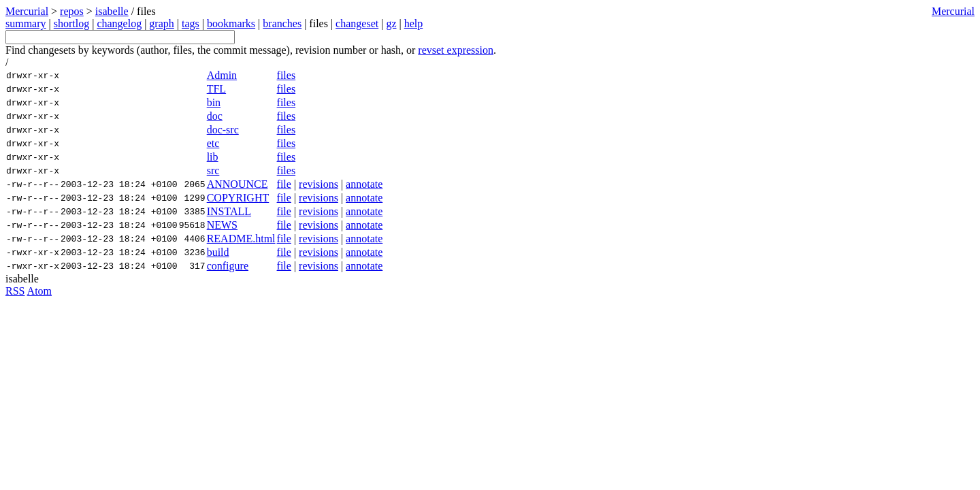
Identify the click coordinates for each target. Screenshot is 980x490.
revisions (318, 184)
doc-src (223, 130)
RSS (15, 291)
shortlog (71, 23)
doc (215, 116)
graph (161, 23)
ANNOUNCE (238, 184)
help (414, 23)
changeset (357, 23)
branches (282, 23)
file (284, 184)
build (218, 252)
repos (72, 11)
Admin (222, 75)
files (287, 75)
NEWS (222, 225)
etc (213, 143)
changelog (119, 23)
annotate (364, 184)
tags (191, 23)
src (213, 170)
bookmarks (231, 23)
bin (214, 102)
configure (228, 266)
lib (213, 157)
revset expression (456, 50)
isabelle (112, 11)
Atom (39, 291)
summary (26, 23)
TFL (216, 89)
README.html (241, 239)
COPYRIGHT (238, 198)
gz (391, 23)
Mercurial (953, 11)
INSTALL (229, 211)
